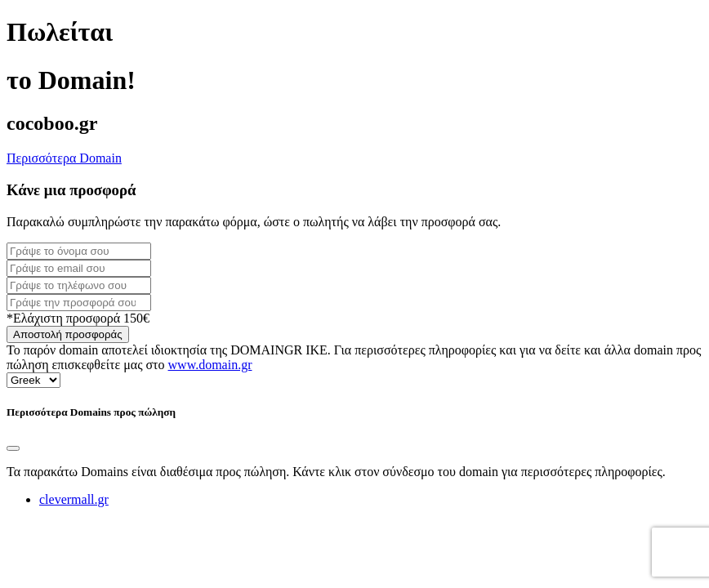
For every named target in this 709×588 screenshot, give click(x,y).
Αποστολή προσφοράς (68, 334)
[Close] (13, 448)
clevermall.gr (74, 499)
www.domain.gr (210, 365)
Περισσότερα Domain (64, 158)
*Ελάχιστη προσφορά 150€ (78, 318)
